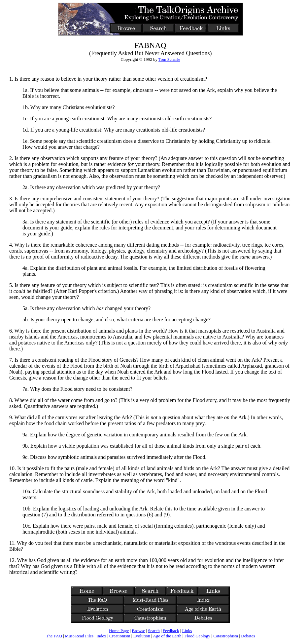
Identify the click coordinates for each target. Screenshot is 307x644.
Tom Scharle (169, 59)
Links (187, 631)
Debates (248, 636)
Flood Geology (197, 636)
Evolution (142, 636)
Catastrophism (226, 636)
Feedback (171, 631)
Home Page (119, 631)
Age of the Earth (167, 636)
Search (154, 631)
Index (101, 636)
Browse (138, 631)
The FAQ (54, 636)
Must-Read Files (79, 636)
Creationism (120, 636)
